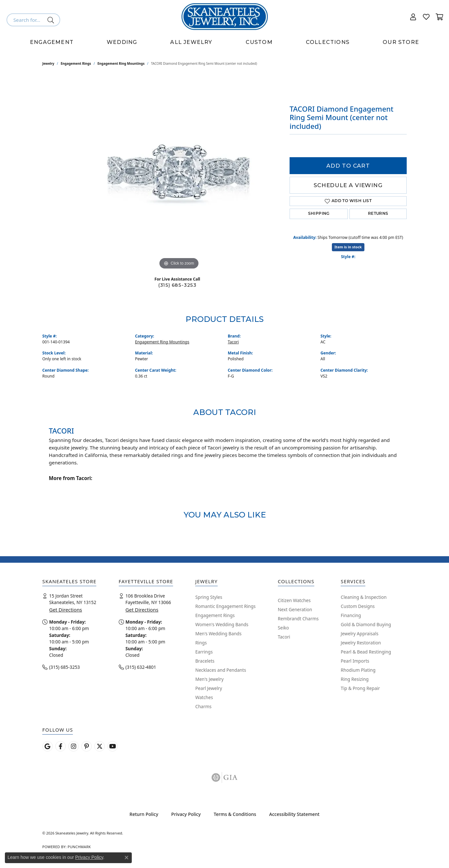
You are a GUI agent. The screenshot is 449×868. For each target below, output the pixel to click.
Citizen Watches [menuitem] (294, 600)
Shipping (319, 214)
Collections (328, 42)
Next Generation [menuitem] (295, 609)
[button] (413, 17)
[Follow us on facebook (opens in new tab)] (61, 746)
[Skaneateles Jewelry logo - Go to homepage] (225, 17)
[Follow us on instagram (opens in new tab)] (74, 746)
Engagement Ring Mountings (121, 63)
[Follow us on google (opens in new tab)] (48, 746)
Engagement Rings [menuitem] (215, 615)
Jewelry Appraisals (360, 634)
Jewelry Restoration (361, 643)
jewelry (48, 63)
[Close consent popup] (127, 858)
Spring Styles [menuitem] (209, 597)
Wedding (122, 42)
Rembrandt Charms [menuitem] (298, 619)
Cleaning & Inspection (364, 597)
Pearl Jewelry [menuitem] (209, 688)
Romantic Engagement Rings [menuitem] (225, 606)
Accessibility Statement (294, 814)
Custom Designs (358, 606)
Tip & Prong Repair (360, 688)
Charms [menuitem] (203, 706)
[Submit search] (52, 20)
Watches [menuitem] (204, 697)
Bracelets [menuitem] (205, 661)
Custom (259, 42)
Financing (351, 615)
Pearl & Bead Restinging (366, 652)
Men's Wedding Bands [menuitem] (218, 634)
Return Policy (144, 814)
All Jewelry (191, 42)
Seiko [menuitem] (283, 628)
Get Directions (66, 610)
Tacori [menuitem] (284, 637)
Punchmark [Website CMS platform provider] (79, 847)
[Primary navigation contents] (224, 42)
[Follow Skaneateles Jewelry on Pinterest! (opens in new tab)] (87, 746)
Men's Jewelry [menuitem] (209, 679)
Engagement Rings (76, 63)
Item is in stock (348, 247)
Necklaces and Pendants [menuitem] (221, 670)
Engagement (52, 42)
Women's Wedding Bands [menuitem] (222, 624)
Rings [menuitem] (201, 643)
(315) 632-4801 (141, 667)
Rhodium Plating (358, 670)
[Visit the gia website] (224, 778)
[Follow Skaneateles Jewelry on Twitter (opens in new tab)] (100, 746)
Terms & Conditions (235, 814)
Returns (378, 214)
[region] (179, 173)
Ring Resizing (355, 679)
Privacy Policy (186, 814)
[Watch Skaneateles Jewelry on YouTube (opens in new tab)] (113, 746)
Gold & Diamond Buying (366, 624)
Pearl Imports (355, 661)
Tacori (233, 342)
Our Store (401, 42)
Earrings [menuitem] (204, 652)
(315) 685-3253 (177, 285)
